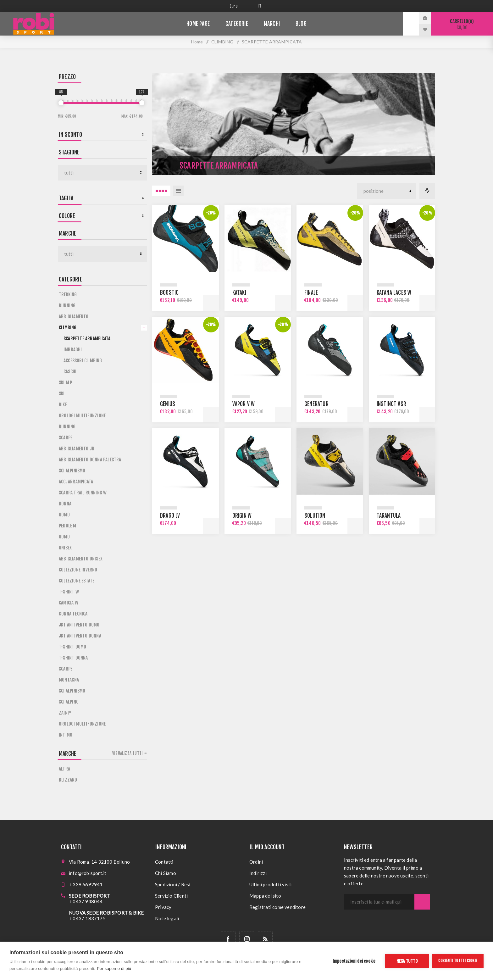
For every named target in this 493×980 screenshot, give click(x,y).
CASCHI (70, 372)
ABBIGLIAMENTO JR (77, 449)
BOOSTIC (169, 293)
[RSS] (265, 939)
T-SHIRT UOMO (72, 647)
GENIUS (168, 404)
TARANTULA (389, 516)
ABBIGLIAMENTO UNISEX (81, 559)
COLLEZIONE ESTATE (77, 581)
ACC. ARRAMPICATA (76, 482)
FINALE (311, 293)
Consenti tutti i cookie (458, 961)
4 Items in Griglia (161, 191)
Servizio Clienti (171, 896)
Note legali (167, 918)
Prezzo (67, 77)
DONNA (65, 504)
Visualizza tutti (127, 753)
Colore (67, 216)
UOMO (64, 515)
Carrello (462, 24)
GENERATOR (316, 404)
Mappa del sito (265, 896)
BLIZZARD (68, 780)
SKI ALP (65, 383)
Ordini (256, 862)
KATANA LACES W (394, 293)
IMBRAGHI (73, 350)
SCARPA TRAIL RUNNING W (83, 493)
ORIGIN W (242, 516)
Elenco (178, 191)
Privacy (163, 907)
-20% (211, 213)
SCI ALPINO (69, 702)
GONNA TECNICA (73, 614)
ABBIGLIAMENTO (74, 317)
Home (197, 42)
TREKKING (68, 295)
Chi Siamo (166, 873)
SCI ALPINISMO (72, 471)
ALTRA (64, 769)
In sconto (70, 135)
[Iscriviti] (379, 902)
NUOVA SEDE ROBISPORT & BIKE (106, 913)
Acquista (211, 303)
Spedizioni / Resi (173, 884)
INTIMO (66, 735)
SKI (62, 394)
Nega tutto (407, 961)
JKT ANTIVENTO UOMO (79, 625)
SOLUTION (315, 516)
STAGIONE (69, 152)
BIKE (63, 405)
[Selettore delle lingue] (260, 6)
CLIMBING (68, 328)
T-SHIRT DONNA (73, 658)
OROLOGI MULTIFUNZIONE (82, 416)
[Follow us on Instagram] (247, 939)
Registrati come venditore (277, 907)
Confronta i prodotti (427, 191)
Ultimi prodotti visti (270, 884)
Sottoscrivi (422, 902)
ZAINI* (65, 713)
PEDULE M (68, 526)
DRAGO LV (170, 516)
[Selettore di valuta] (239, 6)
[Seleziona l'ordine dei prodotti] (387, 191)
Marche (68, 233)
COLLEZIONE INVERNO (78, 570)
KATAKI (239, 293)
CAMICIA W (69, 603)
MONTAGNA (69, 680)
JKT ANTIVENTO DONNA (80, 636)
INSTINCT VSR (391, 404)
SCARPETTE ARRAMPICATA (87, 339)
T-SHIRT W (69, 592)
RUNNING (67, 306)
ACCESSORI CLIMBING (83, 361)
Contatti (164, 862)
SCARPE (66, 438)
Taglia (66, 198)
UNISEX (65, 548)
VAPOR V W (244, 404)
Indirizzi (258, 873)
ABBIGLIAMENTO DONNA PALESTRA (90, 460)
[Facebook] (228, 939)
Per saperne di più (114, 969)
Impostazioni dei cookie (354, 961)
